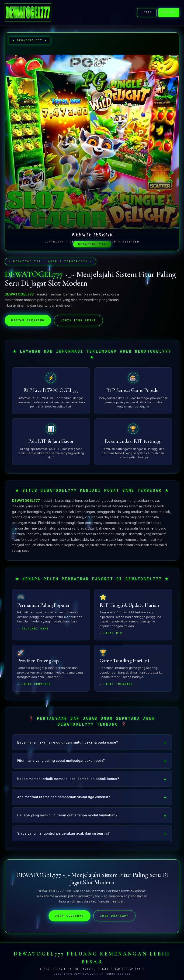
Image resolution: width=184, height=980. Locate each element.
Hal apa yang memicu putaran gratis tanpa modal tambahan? (67, 817)
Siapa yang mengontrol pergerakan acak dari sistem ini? (63, 835)
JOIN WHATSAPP (115, 918)
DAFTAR (169, 12)
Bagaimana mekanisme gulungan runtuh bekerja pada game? (68, 744)
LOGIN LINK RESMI (78, 322)
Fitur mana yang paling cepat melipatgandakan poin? (61, 762)
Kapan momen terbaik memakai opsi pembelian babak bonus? (68, 781)
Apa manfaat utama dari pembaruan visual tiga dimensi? (64, 799)
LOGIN (147, 12)
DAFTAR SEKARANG (28, 322)
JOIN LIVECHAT (69, 918)
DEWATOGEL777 (26, 502)
